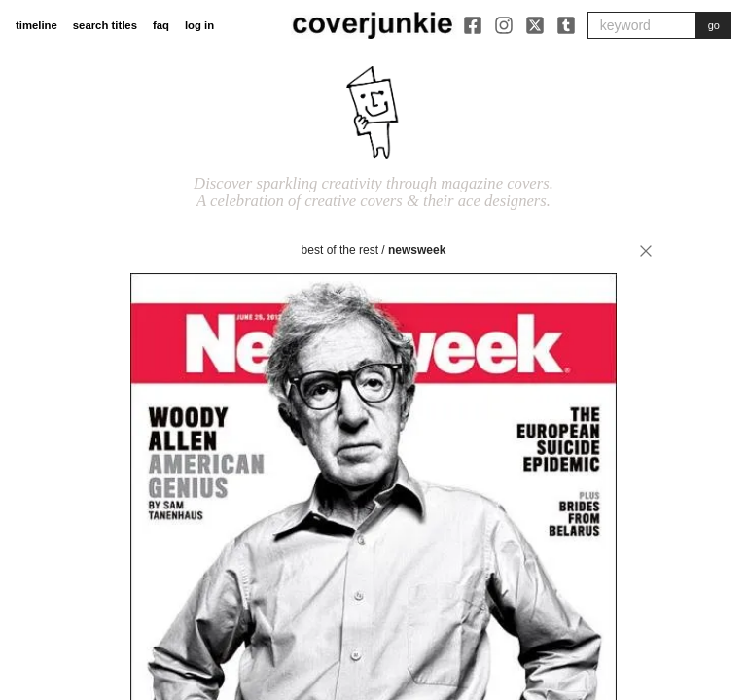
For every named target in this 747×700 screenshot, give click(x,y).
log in (199, 25)
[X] (535, 25)
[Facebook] (473, 25)
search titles (105, 25)
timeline (36, 25)
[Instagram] (504, 25)
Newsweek (417, 250)
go (714, 25)
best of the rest (340, 250)
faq (161, 25)
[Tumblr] (566, 25)
